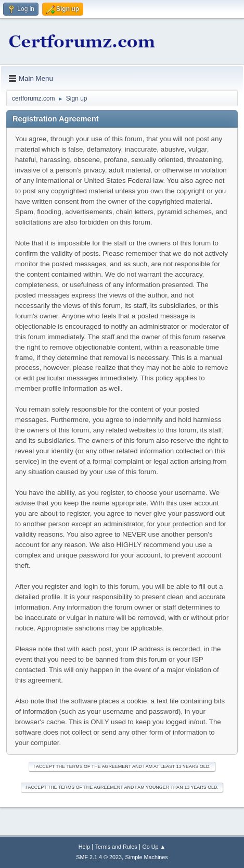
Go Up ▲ (154, 847)
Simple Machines (147, 857)
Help (84, 847)
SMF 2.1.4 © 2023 (99, 857)
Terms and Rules (116, 847)
